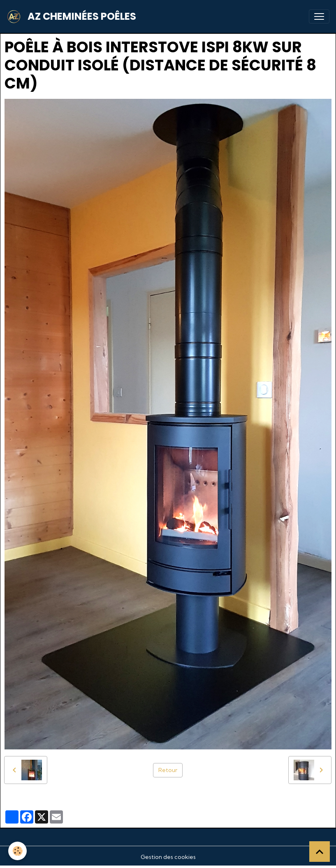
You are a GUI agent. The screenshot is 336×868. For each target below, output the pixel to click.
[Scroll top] (320, 852)
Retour (168, 770)
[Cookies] (17, 851)
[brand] (73, 16)
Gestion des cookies (168, 857)
